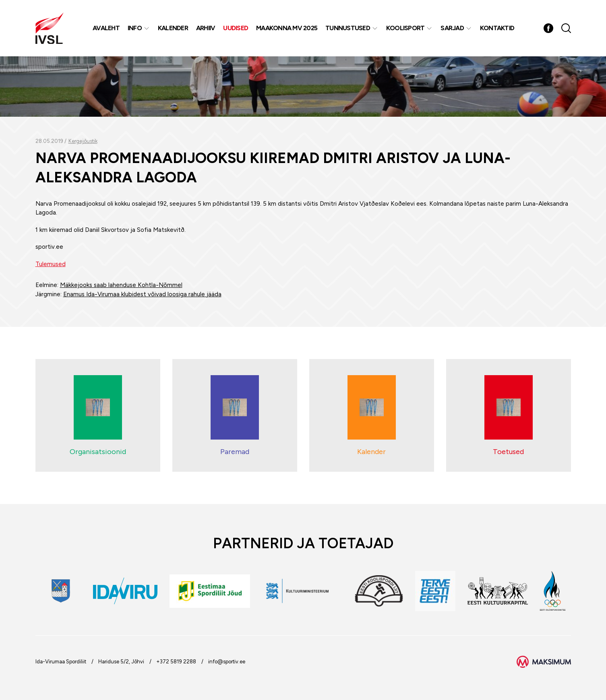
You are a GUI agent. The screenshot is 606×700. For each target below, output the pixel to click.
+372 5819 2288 (176, 662)
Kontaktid (497, 28)
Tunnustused (348, 28)
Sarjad (452, 28)
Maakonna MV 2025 (287, 28)
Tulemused (51, 264)
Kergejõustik (83, 141)
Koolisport (405, 28)
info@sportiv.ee (227, 662)
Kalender (173, 28)
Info (135, 28)
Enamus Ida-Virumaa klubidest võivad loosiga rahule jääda (142, 294)
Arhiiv (206, 28)
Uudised (236, 28)
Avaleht (106, 28)
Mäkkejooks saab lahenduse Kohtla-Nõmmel (121, 285)
